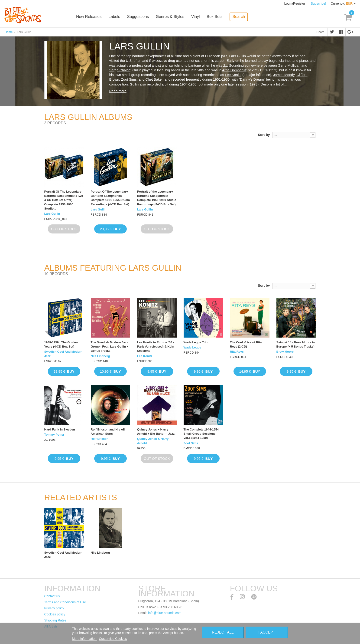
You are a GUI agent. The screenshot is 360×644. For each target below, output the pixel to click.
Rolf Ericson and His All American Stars (108, 432)
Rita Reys (237, 352)
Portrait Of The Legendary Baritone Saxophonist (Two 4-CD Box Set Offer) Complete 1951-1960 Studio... (64, 200)
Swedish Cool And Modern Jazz (63, 354)
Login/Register (295, 3)
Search (239, 17)
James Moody (284, 75)
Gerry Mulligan (289, 65)
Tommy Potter (54, 435)
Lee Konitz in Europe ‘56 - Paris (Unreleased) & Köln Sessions (156, 347)
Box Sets (215, 17)
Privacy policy (54, 608)
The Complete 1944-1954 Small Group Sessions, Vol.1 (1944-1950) (201, 434)
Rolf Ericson (100, 439)
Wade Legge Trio (196, 342)
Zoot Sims (129, 79)
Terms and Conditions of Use (65, 602)
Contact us (52, 596)
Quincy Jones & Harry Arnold (153, 441)
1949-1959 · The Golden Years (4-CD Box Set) (61, 344)
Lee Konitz (233, 75)
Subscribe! (318, 3)
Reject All (223, 632)
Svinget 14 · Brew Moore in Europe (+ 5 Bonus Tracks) (296, 344)
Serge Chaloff (120, 70)
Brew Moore (285, 352)
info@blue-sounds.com (165, 613)
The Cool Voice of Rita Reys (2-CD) (246, 344)
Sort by (264, 135)
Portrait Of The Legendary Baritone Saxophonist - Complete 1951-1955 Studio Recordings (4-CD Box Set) (110, 198)
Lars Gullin (52, 214)
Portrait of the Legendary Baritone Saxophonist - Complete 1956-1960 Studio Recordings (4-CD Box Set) (157, 198)
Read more (118, 91)
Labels (115, 17)
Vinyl (196, 17)
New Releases (90, 17)
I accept (267, 632)
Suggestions (139, 17)
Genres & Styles (171, 17)
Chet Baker (154, 79)
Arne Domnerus (234, 70)
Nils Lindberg (100, 356)
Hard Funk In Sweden (60, 429)
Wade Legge (192, 347)
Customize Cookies (113, 639)
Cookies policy (55, 614)
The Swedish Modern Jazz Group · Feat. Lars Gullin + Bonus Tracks (110, 347)
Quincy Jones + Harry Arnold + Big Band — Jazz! (156, 432)
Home (9, 32)
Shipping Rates (55, 620)
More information (85, 639)
